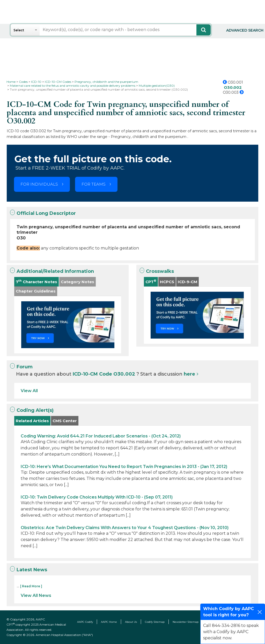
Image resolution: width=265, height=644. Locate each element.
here (189, 374)
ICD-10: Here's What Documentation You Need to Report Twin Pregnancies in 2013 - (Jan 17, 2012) (124, 467)
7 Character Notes (36, 281)
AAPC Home (109, 622)
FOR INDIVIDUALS (39, 184)
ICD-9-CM (187, 282)
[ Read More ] (31, 586)
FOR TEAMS (94, 184)
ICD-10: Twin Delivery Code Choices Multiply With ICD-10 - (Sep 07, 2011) (97, 497)
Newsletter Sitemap (186, 622)
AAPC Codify (85, 622)
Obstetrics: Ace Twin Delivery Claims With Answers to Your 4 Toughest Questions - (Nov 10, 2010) (125, 528)
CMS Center (65, 421)
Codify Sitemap (155, 622)
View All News (36, 595)
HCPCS (167, 282)
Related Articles (32, 421)
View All (29, 391)
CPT (151, 281)
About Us (131, 622)
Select (19, 30)
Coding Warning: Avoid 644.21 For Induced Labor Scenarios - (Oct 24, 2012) (101, 436)
